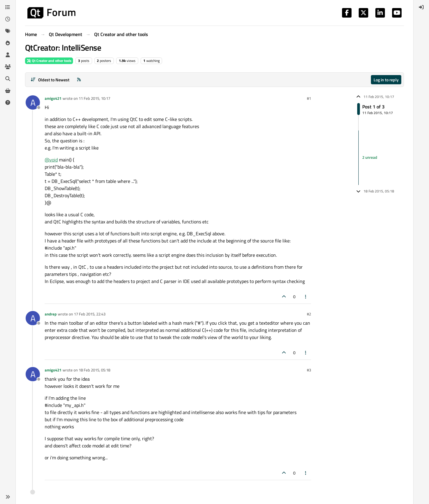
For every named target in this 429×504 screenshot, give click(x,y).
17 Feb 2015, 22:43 (90, 314)
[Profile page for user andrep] (33, 318)
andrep (51, 314)
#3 (309, 370)
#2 (309, 314)
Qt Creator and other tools (49, 61)
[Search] (8, 79)
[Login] (421, 7)
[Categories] (8, 7)
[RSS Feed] (79, 80)
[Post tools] (306, 297)
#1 (309, 98)
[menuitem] (421, 7)
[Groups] (8, 67)
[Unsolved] (8, 102)
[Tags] (8, 31)
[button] (8, 497)
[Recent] (8, 19)
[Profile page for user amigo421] (33, 102)
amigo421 (53, 98)
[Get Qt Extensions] (8, 91)
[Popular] (8, 43)
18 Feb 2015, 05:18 (94, 370)
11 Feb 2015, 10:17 (94, 98)
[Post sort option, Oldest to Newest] (50, 80)
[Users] (8, 55)
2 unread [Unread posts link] (370, 158)
